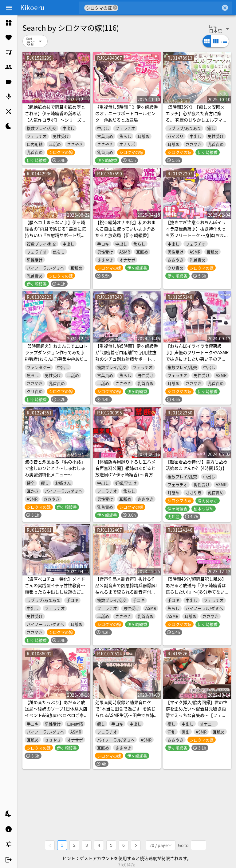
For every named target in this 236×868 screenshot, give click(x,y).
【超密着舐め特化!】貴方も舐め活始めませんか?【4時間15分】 (197, 465)
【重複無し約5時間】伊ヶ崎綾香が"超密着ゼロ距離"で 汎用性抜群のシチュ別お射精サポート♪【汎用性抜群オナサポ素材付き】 (127, 359)
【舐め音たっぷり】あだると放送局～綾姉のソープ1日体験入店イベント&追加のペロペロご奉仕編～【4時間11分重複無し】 (56, 712)
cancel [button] (115, 8)
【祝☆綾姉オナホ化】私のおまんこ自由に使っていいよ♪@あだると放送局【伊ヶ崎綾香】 (125, 229)
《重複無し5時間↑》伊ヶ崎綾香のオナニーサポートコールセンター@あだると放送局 (127, 113)
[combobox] (169, 8)
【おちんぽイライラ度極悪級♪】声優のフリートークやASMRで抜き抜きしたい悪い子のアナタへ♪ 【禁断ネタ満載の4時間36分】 (197, 359)
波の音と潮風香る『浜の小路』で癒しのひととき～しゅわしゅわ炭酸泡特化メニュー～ (55, 468)
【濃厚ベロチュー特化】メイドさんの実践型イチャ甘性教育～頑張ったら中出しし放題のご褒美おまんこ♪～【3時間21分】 (55, 588)
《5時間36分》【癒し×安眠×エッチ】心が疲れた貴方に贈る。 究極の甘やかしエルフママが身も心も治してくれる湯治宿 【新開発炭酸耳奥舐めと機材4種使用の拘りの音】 (197, 123)
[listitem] (9, 23)
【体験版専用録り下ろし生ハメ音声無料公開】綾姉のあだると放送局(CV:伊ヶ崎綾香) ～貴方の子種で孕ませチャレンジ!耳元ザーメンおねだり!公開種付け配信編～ (126, 478)
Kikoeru (32, 7)
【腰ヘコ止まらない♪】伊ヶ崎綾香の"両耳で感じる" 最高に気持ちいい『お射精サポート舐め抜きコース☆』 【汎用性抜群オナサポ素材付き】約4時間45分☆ (55, 238)
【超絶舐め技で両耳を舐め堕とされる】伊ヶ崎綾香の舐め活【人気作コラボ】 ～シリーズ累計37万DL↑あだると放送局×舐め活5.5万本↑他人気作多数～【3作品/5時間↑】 (56, 123)
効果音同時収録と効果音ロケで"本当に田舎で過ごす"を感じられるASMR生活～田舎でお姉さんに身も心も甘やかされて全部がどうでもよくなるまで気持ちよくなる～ (127, 718)
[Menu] (9, 8)
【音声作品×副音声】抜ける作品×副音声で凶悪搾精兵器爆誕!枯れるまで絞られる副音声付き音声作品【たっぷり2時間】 (126, 588)
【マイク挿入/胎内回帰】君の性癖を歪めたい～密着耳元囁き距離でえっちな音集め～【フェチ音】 (197, 712)
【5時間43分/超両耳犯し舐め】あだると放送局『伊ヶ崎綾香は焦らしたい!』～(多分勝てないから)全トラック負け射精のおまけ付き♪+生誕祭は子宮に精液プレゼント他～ (197, 595)
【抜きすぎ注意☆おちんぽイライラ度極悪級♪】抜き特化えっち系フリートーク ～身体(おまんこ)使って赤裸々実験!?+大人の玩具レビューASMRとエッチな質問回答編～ (197, 238)
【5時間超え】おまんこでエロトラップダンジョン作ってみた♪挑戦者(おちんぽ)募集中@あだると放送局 (56, 356)
